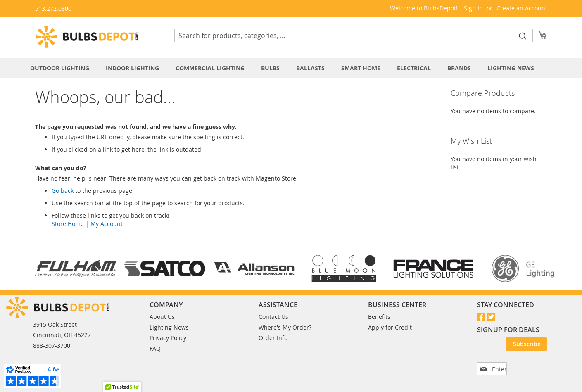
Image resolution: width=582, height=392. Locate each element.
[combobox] (354, 36)
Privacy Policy (168, 338)
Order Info (273, 338)
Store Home (68, 224)
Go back (63, 191)
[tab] (291, 68)
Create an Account (522, 8)
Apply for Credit (390, 327)
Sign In (473, 8)
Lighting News (169, 327)
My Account (107, 224)
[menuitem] (64, 68)
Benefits (379, 317)
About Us (162, 317)
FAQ (155, 348)
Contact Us (273, 317)
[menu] (291, 68)
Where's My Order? (285, 327)
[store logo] (87, 37)
